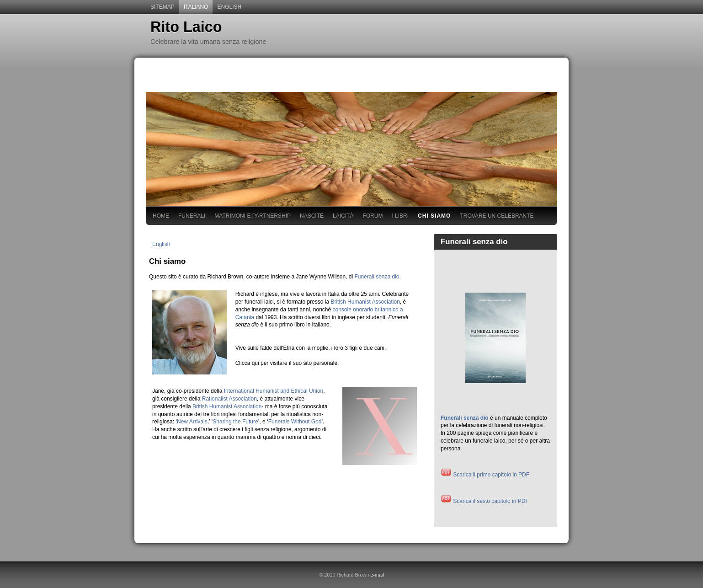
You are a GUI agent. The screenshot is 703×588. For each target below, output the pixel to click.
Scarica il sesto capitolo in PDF (485, 501)
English (229, 7)
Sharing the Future (235, 422)
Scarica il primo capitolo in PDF (485, 475)
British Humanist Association (365, 302)
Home (161, 216)
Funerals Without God (295, 422)
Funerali (192, 216)
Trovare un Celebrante (497, 216)
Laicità (343, 216)
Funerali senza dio (377, 277)
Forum (373, 216)
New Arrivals (192, 422)
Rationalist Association (229, 399)
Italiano (196, 7)
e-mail (377, 575)
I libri (400, 216)
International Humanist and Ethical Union (274, 391)
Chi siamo (434, 216)
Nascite (312, 216)
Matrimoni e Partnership (253, 216)
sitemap (162, 7)
